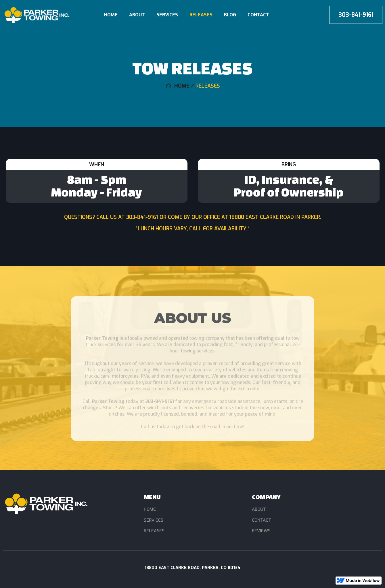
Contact (258, 15)
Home (111, 15)
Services (167, 15)
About (137, 15)
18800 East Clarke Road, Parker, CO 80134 (192, 568)
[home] (44, 15)
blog (230, 15)
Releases (201, 15)
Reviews (261, 531)
